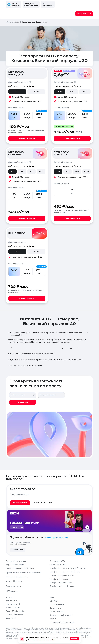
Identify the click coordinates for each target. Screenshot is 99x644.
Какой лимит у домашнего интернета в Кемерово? (32, 354)
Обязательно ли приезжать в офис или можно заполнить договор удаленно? (43, 348)
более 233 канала (21, 97)
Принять (74, 639)
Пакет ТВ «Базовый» (15, 611)
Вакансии (54, 619)
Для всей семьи (57, 605)
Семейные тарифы (58, 565)
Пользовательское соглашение (17, 631)
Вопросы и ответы (14, 586)
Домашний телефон (15, 615)
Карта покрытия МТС (16, 565)
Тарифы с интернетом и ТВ (62, 576)
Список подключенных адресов (20, 568)
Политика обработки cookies (62, 622)
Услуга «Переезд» (14, 581)
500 (17, 92)
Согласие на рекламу (13, 630)
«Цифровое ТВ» (13, 608)
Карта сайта (55, 608)
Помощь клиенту (57, 612)
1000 (36, 92)
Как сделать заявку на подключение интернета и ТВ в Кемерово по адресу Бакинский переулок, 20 (48, 334)
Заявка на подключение (17, 577)
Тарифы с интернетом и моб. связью (66, 572)
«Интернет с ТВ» (13, 604)
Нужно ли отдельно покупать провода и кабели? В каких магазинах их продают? (45, 360)
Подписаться (18, 550)
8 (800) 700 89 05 (31, 5)
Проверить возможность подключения (23, 573)
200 (60, 92)
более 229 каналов (67, 97)
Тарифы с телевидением (61, 583)
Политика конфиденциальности (60, 628)
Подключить (30, 340)
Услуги (9, 597)
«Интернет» (11, 600)
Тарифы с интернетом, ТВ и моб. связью (67, 568)
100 (13, 172)
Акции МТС (11, 618)
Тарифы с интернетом (59, 579)
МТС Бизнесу (12, 591)
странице (89, 631)
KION (52, 597)
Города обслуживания (16, 561)
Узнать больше (27, 138)
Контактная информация (61, 615)
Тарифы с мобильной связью (62, 586)
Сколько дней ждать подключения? (25, 366)
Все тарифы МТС (57, 561)
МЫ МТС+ (54, 601)
